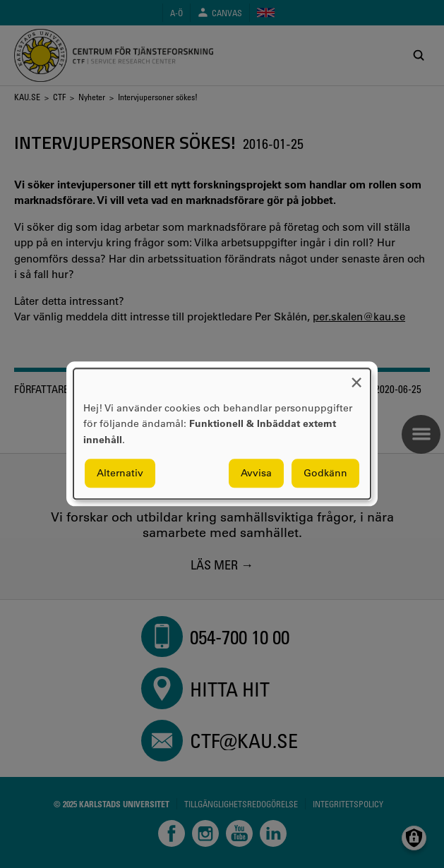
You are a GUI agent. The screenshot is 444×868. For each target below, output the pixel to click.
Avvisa (256, 474)
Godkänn (325, 474)
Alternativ (120, 474)
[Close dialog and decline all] (356, 377)
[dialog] (222, 434)
